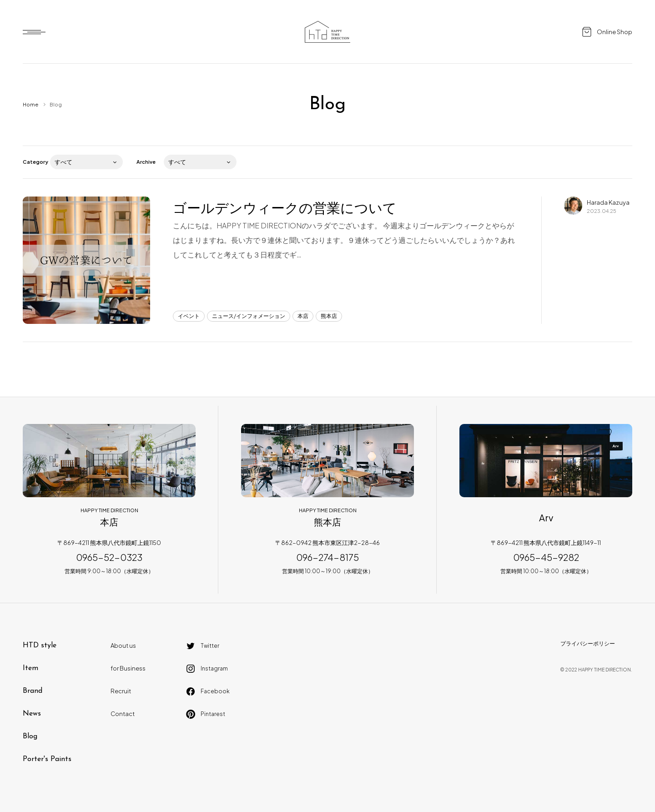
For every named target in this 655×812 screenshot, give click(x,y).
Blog (30, 736)
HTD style (40, 646)
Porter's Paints (47, 759)
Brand (33, 691)
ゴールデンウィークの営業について (285, 207)
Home (30, 104)
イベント (189, 316)
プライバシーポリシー (588, 643)
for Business (128, 668)
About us (123, 646)
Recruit (121, 691)
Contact (123, 714)
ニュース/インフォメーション (249, 316)
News (32, 714)
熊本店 (329, 316)
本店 (303, 316)
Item (30, 668)
